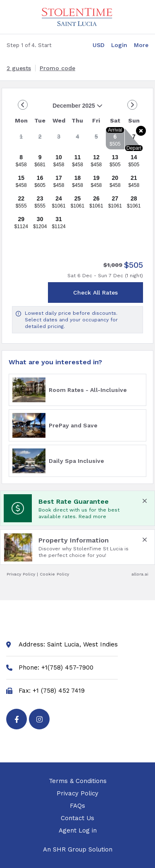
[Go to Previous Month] (23, 105)
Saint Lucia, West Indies (82, 645)
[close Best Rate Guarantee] (145, 501)
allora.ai (140, 574)
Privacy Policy (21, 574)
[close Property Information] (145, 540)
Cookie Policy (54, 574)
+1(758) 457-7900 (67, 668)
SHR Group (70, 849)
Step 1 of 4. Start (29, 45)
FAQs (77, 807)
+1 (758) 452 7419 (59, 691)
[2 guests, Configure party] (19, 68)
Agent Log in (78, 832)
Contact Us (77, 819)
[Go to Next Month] (132, 105)
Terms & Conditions (78, 782)
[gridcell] (21, 139)
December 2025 (57, 109)
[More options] (141, 45)
